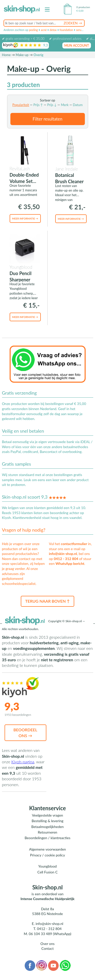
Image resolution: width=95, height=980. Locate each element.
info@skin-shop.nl (63, 554)
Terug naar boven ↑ (47, 601)
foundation (66, 30)
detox (53, 30)
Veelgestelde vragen (48, 815)
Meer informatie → (25, 218)
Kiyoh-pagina (23, 762)
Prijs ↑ (38, 105)
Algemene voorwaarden (48, 849)
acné (44, 30)
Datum (78, 105)
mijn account (77, 45)
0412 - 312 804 (66, 559)
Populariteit (21, 105)
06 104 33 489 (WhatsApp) (50, 934)
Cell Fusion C (47, 872)
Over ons (48, 944)
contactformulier (74, 544)
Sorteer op (48, 100)
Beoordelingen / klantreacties (48, 838)
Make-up (22, 55)
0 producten (83, 7)
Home (6, 55)
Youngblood (48, 866)
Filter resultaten (48, 119)
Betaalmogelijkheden (48, 827)
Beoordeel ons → (25, 732)
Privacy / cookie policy (47, 855)
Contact (48, 948)
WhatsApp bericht (70, 563)
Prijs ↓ (52, 105)
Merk (65, 105)
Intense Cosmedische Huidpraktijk (48, 899)
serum (80, 30)
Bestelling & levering (48, 821)
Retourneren (48, 832)
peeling (33, 30)
